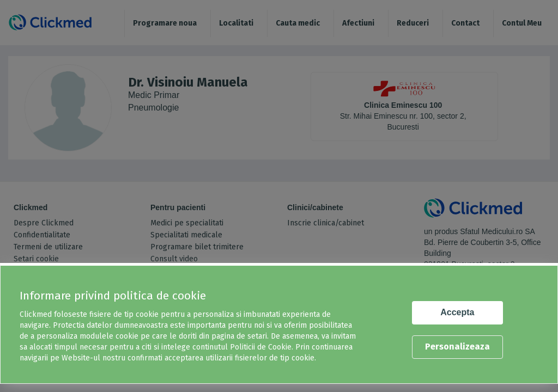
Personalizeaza (457, 347)
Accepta (457, 312)
